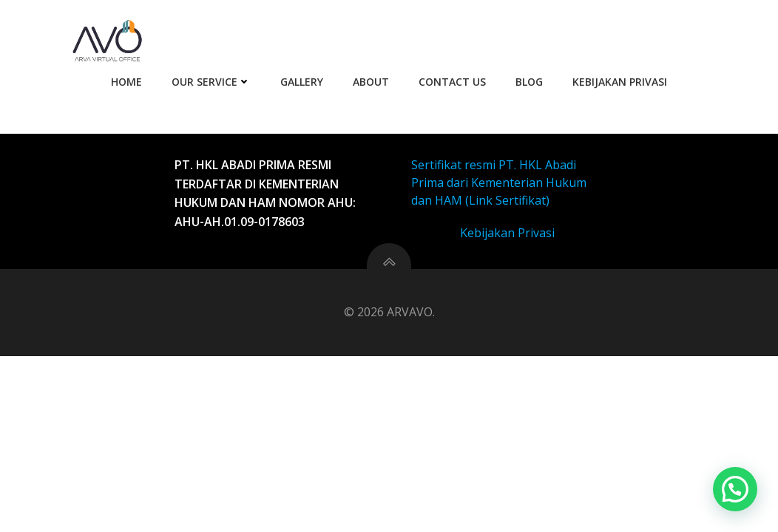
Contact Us (452, 82)
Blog (529, 82)
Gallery (302, 82)
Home (126, 82)
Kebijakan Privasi (620, 82)
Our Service (211, 82)
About (371, 82)
